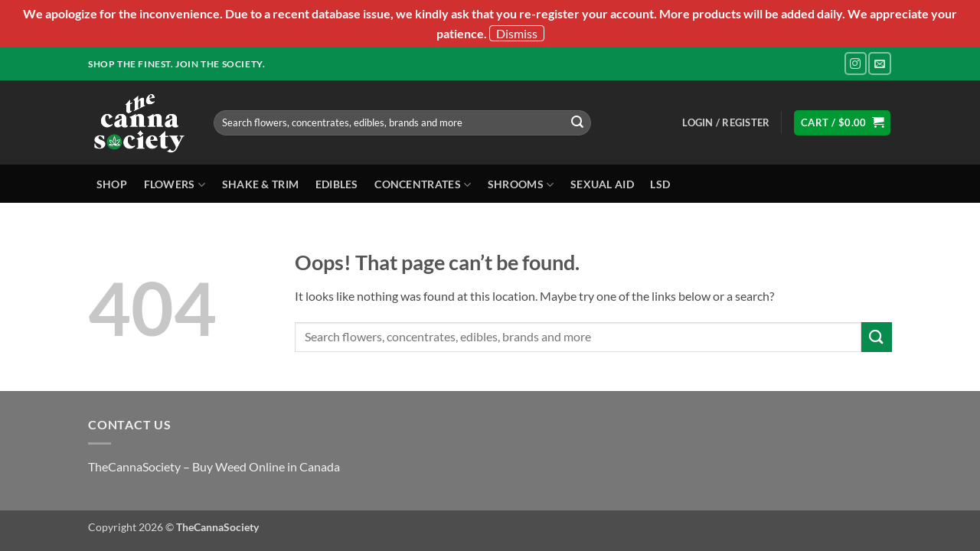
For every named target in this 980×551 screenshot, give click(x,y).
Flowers (175, 185)
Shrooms (521, 185)
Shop (112, 184)
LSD (660, 184)
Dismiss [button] (517, 33)
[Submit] (577, 122)
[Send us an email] (879, 63)
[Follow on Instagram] (856, 63)
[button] (726, 122)
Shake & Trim (260, 184)
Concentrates (423, 185)
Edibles (337, 184)
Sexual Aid (602, 184)
